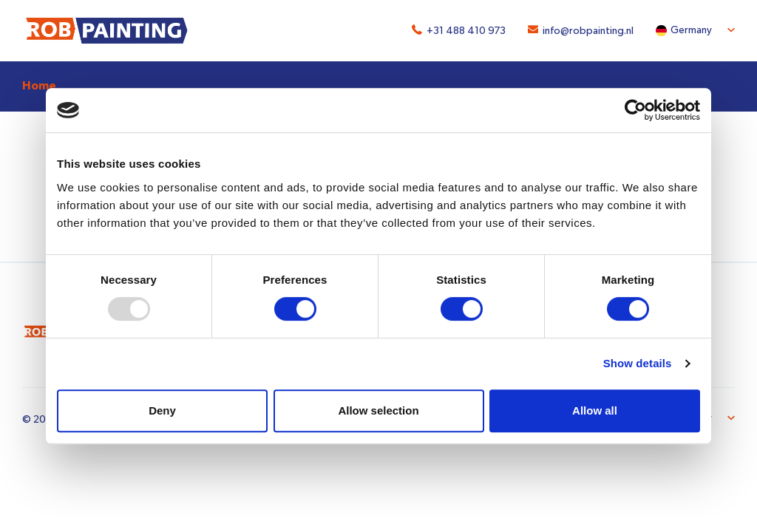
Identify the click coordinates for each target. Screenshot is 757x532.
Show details (638, 363)
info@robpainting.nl (588, 31)
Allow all (595, 410)
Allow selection (378, 410)
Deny (162, 410)
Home (39, 86)
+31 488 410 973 (466, 31)
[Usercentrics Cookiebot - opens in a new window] (635, 110)
